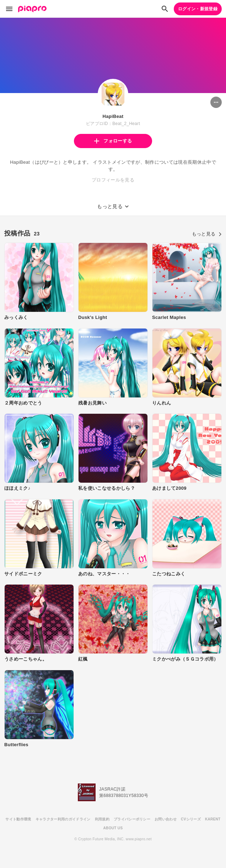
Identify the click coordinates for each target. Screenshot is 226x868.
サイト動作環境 (18, 819)
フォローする (113, 141)
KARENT (213, 819)
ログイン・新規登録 (198, 9)
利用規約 (102, 819)
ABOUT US (113, 828)
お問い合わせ (166, 819)
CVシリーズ (191, 819)
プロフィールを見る (113, 180)
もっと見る (207, 234)
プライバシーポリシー (132, 819)
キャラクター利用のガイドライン (63, 819)
